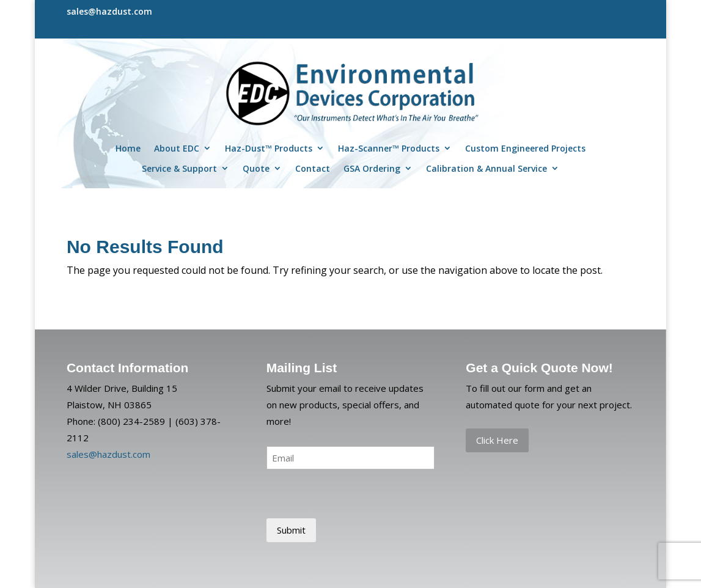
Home (128, 149)
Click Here (497, 440)
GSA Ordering (372, 169)
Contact (313, 169)
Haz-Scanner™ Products (389, 149)
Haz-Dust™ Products (269, 149)
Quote (256, 169)
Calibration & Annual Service (486, 169)
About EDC (177, 149)
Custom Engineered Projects (525, 149)
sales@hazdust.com (108, 454)
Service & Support (179, 169)
